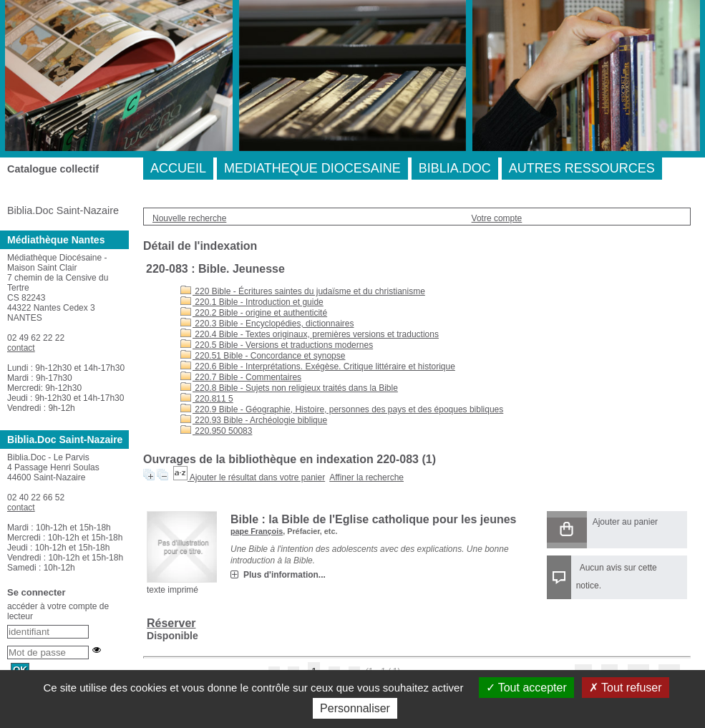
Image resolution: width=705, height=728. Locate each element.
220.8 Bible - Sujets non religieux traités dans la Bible (289, 388)
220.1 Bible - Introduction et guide (252, 302)
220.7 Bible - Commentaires (241, 377)
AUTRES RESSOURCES (582, 168)
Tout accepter (526, 688)
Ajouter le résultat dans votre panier (257, 477)
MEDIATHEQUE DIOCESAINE (312, 168)
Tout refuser (626, 688)
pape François (257, 531)
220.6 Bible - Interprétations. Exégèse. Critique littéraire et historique (318, 367)
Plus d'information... (285, 575)
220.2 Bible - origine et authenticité (254, 313)
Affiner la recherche (366, 477)
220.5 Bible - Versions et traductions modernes (277, 345)
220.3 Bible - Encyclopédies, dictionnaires (267, 324)
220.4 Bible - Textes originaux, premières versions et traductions (310, 334)
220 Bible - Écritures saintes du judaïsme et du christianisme (303, 291)
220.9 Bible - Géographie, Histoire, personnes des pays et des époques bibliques (342, 409)
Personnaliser (355, 708)
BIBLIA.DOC (455, 168)
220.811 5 (207, 399)
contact (21, 348)
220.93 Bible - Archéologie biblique (254, 420)
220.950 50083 (216, 431)
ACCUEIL (178, 168)
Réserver (171, 623)
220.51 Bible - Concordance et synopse (263, 356)
